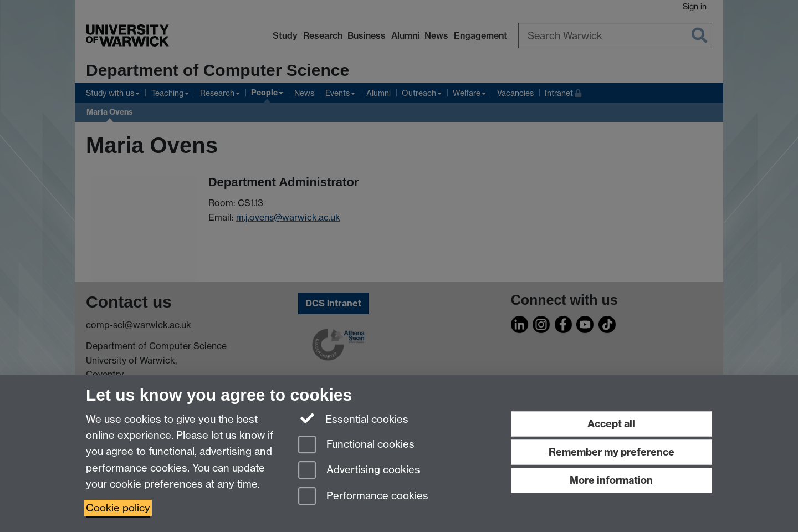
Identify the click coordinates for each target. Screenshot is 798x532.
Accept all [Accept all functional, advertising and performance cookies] (611, 424)
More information (611, 480)
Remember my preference (612, 452)
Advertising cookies (359, 471)
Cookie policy (118, 508)
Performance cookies (363, 497)
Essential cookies (353, 418)
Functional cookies (356, 445)
